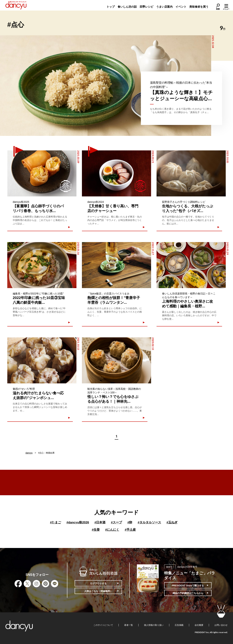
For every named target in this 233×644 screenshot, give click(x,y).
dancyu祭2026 (78, 522)
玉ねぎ (172, 522)
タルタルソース (149, 522)
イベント (181, 7)
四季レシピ (146, 7)
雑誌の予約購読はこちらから (188, 593)
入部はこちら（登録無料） (98, 591)
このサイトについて (103, 625)
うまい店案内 (164, 7)
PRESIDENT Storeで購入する (188, 586)
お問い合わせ (221, 625)
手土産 (130, 530)
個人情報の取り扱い (154, 625)
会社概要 (199, 625)
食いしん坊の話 (127, 7)
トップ (111, 7)
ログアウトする (98, 584)
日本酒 (100, 522)
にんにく (112, 530)
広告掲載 (179, 625)
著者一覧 (129, 625)
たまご (56, 522)
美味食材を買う (199, 7)
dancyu (29, 453)
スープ (116, 522)
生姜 (96, 530)
